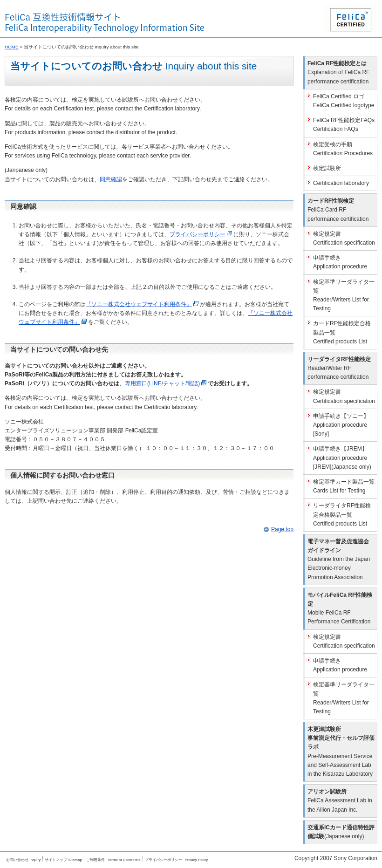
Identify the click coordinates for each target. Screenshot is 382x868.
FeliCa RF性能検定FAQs (344, 125)
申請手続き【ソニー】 (341, 425)
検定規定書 (344, 238)
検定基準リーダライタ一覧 (344, 295)
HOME (12, 47)
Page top (282, 529)
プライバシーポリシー (201, 234)
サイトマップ (63, 860)
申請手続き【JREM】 (342, 458)
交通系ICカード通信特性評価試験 (341, 832)
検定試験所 (327, 168)
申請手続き (340, 262)
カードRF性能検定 (338, 210)
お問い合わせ (23, 860)
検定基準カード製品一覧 (344, 486)
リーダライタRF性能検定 (339, 368)
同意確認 (111, 179)
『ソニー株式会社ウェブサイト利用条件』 (143, 304)
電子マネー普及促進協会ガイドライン (339, 559)
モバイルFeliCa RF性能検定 (340, 608)
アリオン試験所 (340, 800)
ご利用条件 (95, 860)
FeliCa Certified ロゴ (344, 101)
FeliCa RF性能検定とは (338, 72)
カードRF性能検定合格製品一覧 (342, 332)
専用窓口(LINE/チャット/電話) (166, 383)
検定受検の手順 (343, 149)
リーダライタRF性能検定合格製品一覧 (342, 514)
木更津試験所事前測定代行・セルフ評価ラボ (341, 752)
